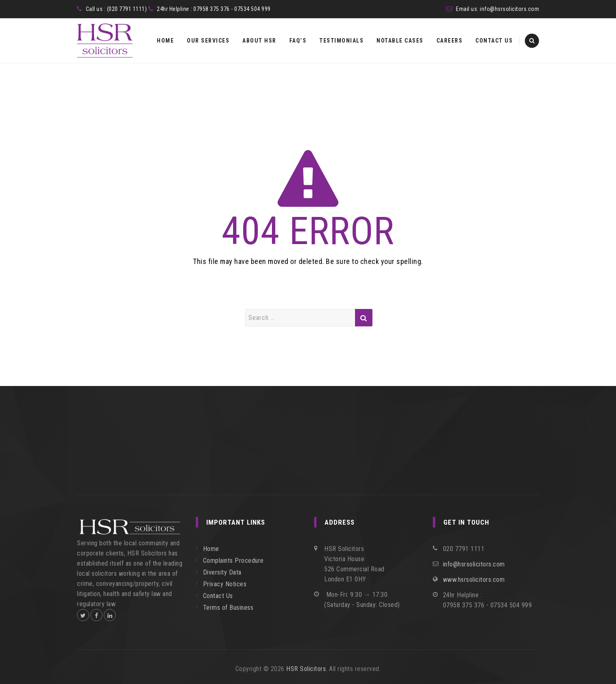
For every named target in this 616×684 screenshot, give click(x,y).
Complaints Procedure (233, 561)
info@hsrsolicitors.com (509, 9)
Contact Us (494, 41)
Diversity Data (222, 572)
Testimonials (341, 41)
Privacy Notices (225, 584)
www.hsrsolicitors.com (474, 580)
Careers (450, 41)
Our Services (208, 41)
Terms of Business (228, 608)
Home (165, 41)
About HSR (259, 41)
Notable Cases (400, 41)
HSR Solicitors (306, 669)
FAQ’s (298, 41)
